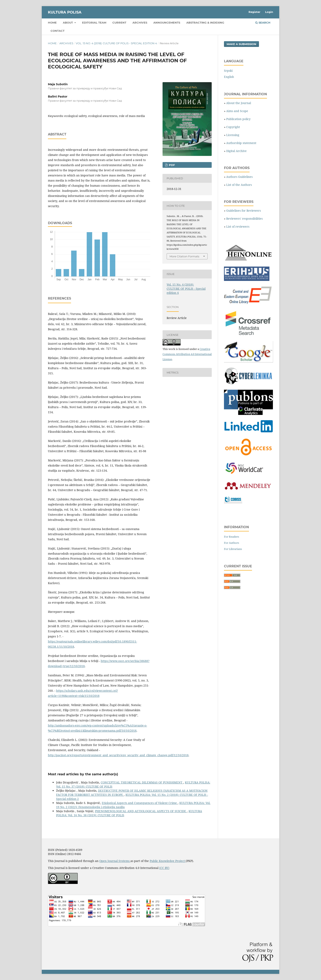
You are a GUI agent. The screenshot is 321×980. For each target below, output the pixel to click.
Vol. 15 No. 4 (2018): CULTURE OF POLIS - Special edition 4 (116, 43)
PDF (171, 165)
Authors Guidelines (239, 177)
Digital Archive (236, 151)
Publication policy (238, 119)
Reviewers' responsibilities (244, 219)
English (229, 77)
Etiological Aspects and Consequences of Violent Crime (140, 803)
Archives (140, 23)
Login (269, 12)
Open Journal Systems (115, 861)
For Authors (232, 543)
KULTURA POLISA (65, 12)
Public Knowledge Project (168, 861)
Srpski (228, 71)
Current (119, 23)
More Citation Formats (184, 256)
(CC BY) (164, 868)
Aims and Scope (237, 111)
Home (52, 23)
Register (254, 12)
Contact (58, 31)
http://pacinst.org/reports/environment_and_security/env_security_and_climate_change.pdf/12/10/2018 (118, 755)
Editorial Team (94, 23)
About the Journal (239, 103)
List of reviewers (238, 227)
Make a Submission (241, 44)
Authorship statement (241, 143)
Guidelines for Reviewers (244, 211)
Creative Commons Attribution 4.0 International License (187, 354)
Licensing (233, 135)
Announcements (167, 23)
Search (263, 23)
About (68, 23)
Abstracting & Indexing (205, 23)
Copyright (233, 127)
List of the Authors (239, 185)
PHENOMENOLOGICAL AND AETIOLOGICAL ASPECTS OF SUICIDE (141, 811)
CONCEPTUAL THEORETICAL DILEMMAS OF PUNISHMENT (142, 782)
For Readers (232, 537)
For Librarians (233, 549)
